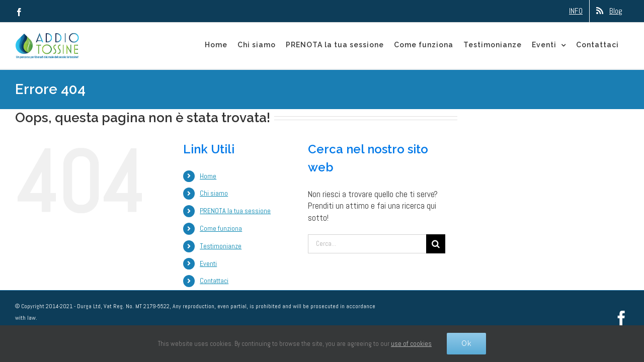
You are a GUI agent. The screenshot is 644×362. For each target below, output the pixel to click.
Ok (466, 343)
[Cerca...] (367, 244)
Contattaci (214, 281)
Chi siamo (214, 193)
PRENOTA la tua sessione (235, 211)
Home (208, 176)
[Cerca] (436, 244)
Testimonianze (221, 246)
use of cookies (411, 344)
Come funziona (221, 228)
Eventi (208, 263)
